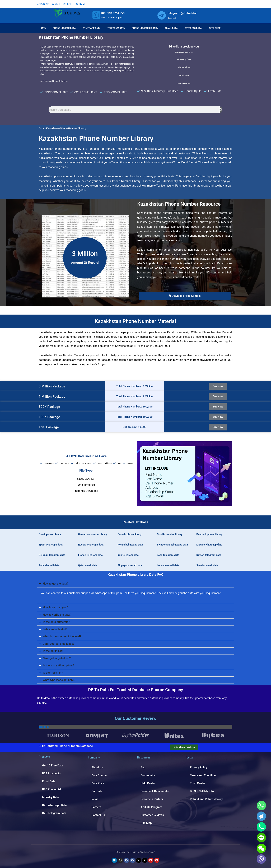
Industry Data (50, 797)
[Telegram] (261, 816)
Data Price (98, 783)
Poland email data (49, 565)
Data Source (99, 775)
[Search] (221, 110)
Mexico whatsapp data (209, 545)
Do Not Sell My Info (202, 791)
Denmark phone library (209, 534)
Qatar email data (88, 565)
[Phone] (261, 827)
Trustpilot (45, 727)
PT (72, 4)
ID (68, 4)
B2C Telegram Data (54, 813)
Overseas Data (193, 28)
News (95, 799)
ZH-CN (41, 4)
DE (65, 4)
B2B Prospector (52, 773)
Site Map (146, 823)
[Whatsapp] (261, 805)
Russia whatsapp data (91, 545)
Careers (96, 807)
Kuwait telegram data (209, 555)
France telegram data (90, 555)
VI (84, 4)
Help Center (148, 783)
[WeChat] (261, 848)
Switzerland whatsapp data (172, 545)
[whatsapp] (96, 15)
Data (43, 28)
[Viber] (261, 859)
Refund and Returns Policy (206, 799)
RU (76, 4)
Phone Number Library (145, 28)
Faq (143, 767)
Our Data (97, 791)
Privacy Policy (199, 767)
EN (57, 4)
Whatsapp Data (92, 28)
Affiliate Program (151, 807)
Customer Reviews (152, 815)
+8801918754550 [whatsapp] (113, 13)
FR (61, 4)
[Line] (261, 838)
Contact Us (98, 815)
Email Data (171, 28)
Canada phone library (130, 534)
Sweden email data (207, 565)
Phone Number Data (64, 28)
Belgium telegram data (52, 555)
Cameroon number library (93, 534)
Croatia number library (170, 534)
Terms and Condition (203, 775)
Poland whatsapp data (130, 545)
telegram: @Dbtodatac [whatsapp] (183, 13)
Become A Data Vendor (155, 791)
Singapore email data (130, 565)
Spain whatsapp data (51, 545)
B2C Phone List (52, 789)
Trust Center (198, 783)
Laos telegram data (168, 555)
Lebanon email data (168, 565)
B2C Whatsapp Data (54, 805)
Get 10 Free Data (53, 765)
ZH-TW (50, 4)
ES (80, 4)
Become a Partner (152, 799)
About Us (97, 767)
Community (148, 775)
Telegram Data (116, 28)
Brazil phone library (50, 534)
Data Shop (215, 28)
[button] (185, 296)
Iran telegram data (128, 555)
